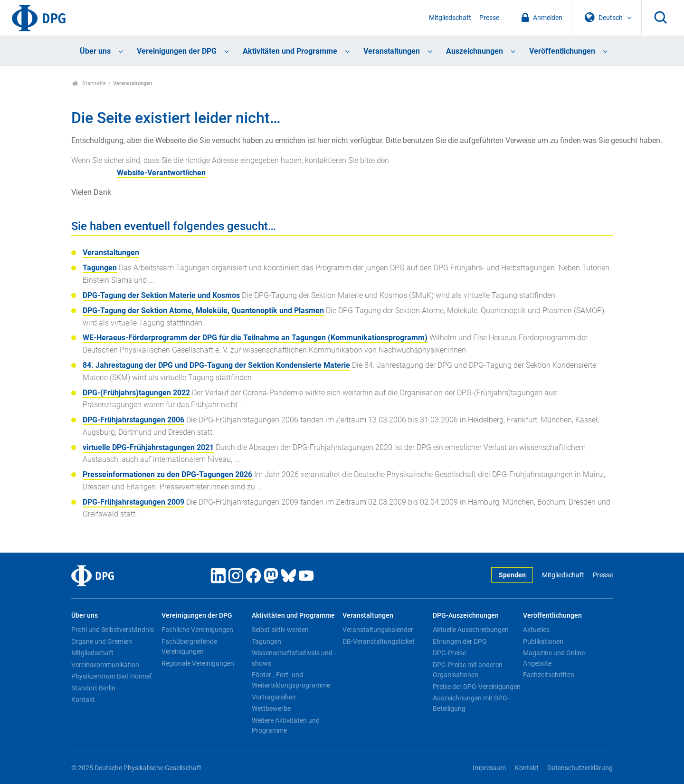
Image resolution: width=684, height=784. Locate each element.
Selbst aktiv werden (280, 630)
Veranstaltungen (392, 51)
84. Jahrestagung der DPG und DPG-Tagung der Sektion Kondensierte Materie (216, 365)
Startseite (89, 83)
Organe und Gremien (102, 641)
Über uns (95, 51)
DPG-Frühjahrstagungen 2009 (133, 502)
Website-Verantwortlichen (161, 173)
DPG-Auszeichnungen (466, 616)
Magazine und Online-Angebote (555, 658)
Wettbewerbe (271, 708)
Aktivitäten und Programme (290, 51)
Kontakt (83, 699)
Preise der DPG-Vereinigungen (477, 687)
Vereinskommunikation (105, 665)
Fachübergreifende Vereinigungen (189, 647)
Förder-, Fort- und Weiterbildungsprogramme (291, 680)
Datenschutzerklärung (580, 768)
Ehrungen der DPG (460, 641)
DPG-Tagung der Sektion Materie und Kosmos (161, 295)
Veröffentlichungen (562, 51)
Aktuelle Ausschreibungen (471, 630)
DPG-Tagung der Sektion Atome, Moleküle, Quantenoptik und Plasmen (203, 311)
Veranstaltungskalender (378, 630)
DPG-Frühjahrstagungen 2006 (133, 420)
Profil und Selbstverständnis (113, 630)
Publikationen (543, 641)
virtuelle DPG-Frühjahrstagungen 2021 (148, 447)
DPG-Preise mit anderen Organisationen (468, 670)
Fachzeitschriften (549, 675)
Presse (489, 18)
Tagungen (100, 268)
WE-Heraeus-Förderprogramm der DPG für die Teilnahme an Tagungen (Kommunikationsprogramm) (255, 338)
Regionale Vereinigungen (198, 663)
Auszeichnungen (475, 51)
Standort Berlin (93, 688)
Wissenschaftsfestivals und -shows (294, 658)
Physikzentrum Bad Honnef (112, 676)
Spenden (512, 575)
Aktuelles (536, 630)
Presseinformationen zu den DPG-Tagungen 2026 (167, 474)
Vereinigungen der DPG (177, 51)
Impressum (489, 768)
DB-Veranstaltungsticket (379, 641)
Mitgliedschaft (450, 18)
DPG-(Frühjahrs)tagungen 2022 (136, 393)
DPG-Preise (449, 653)
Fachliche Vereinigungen (197, 630)
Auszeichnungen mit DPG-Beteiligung (471, 703)
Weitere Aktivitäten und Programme (286, 726)
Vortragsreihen (274, 697)
